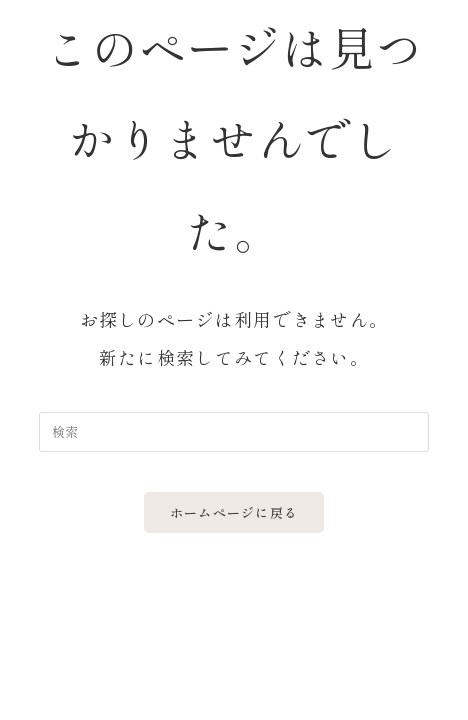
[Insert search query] (234, 432)
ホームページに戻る (234, 512)
